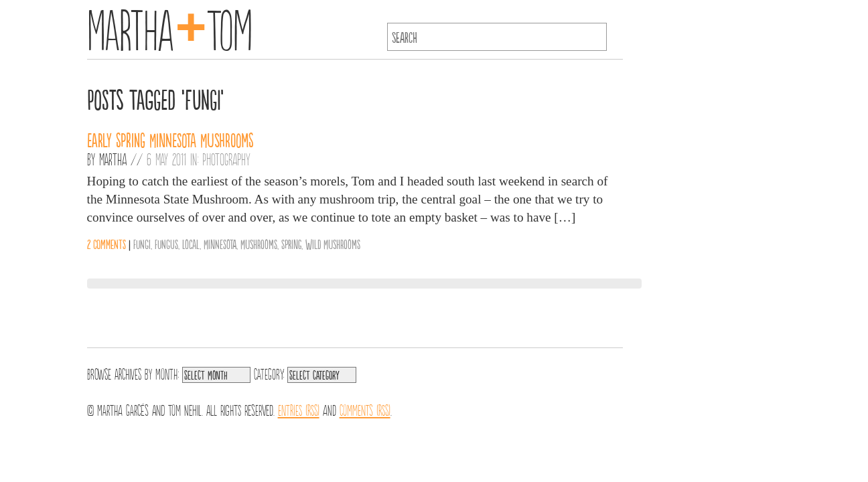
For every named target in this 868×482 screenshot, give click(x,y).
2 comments (106, 244)
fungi (142, 244)
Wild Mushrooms (333, 244)
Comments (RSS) (365, 409)
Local (191, 244)
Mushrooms (259, 244)
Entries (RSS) (299, 409)
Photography (226, 159)
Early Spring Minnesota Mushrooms (170, 139)
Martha (113, 159)
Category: (269, 373)
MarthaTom (170, 27)
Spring (291, 244)
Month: (167, 373)
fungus (166, 244)
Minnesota (220, 244)
